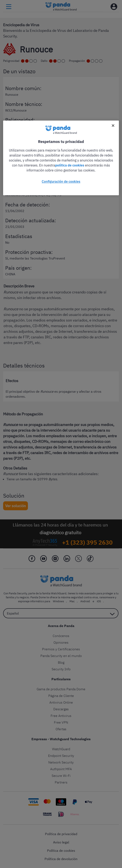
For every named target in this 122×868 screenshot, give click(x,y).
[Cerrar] (113, 125)
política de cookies (70, 165)
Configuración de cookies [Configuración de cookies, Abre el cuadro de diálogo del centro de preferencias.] (61, 181)
